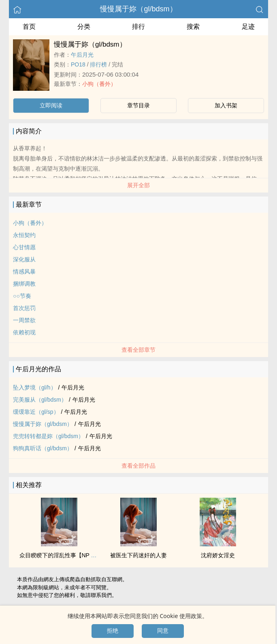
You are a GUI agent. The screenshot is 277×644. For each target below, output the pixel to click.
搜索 (193, 27)
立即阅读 (51, 105)
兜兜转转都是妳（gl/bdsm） (48, 436)
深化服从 (24, 259)
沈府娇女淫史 (218, 555)
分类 (84, 27)
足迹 (248, 27)
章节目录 (138, 105)
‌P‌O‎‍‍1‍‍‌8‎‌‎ (78, 64)
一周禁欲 (24, 320)
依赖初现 (24, 332)
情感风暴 (24, 272)
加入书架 (226, 105)
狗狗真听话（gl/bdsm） (43, 448)
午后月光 (82, 55)
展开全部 (138, 185)
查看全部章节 (138, 350)
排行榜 (98, 64)
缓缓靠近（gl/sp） (36, 412)
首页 (29, 27)
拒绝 (113, 631)
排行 (138, 27)
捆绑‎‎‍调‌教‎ (24, 284)
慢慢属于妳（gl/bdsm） (138, 9)
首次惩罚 (24, 308)
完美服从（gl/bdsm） (40, 400)
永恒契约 (24, 235)
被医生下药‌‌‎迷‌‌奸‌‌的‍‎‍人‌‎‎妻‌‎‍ (138, 555)
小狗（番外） (99, 84)
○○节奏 (22, 296)
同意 (163, 631)
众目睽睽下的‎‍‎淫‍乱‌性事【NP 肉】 (61, 555)
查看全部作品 (138, 466)
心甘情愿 (24, 247)
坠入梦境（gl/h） (35, 387)
